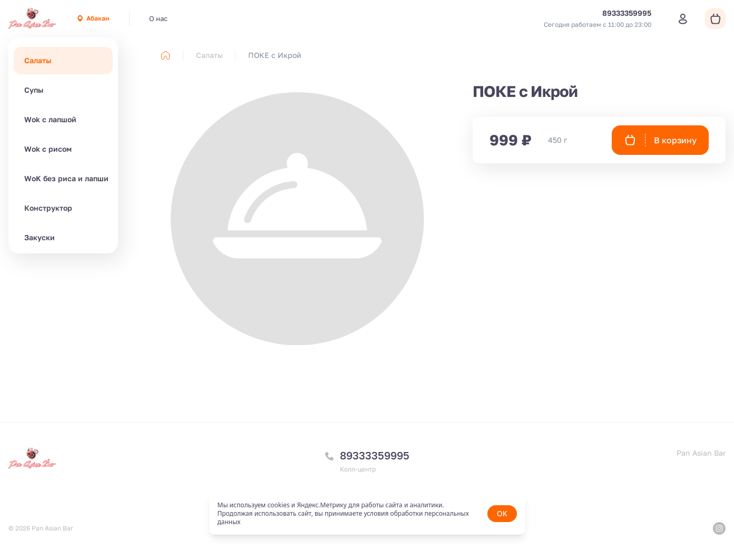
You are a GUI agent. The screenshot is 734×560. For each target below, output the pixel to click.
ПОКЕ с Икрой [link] (275, 55)
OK (502, 513)
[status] (367, 514)
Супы (34, 90)
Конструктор (48, 208)
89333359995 (375, 455)
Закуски (40, 237)
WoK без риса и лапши (66, 178)
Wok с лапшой (50, 119)
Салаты (38, 60)
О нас (158, 18)
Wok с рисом (48, 149)
